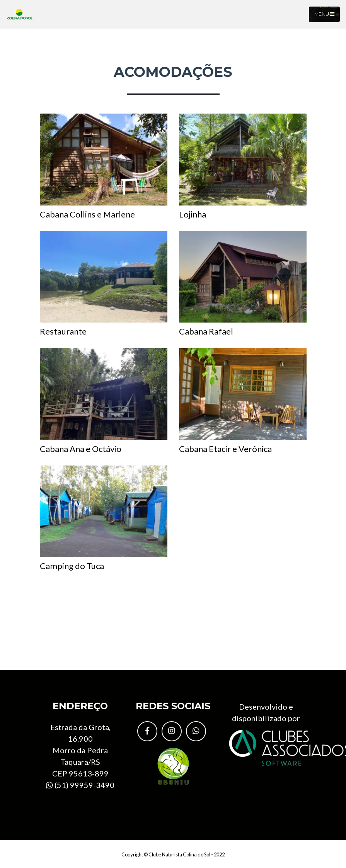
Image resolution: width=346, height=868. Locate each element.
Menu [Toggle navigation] (324, 14)
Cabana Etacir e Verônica (243, 401)
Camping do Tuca (104, 518)
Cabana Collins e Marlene (104, 166)
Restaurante (104, 284)
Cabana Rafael (243, 284)
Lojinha (243, 166)
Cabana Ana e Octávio (104, 401)
